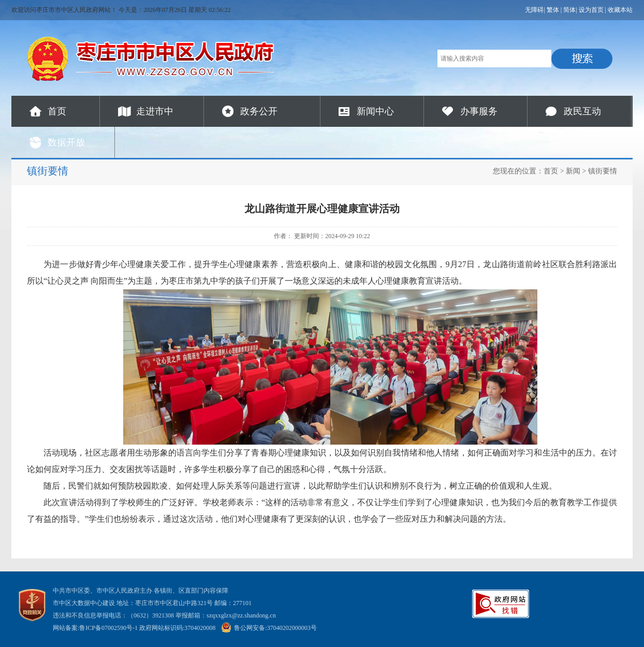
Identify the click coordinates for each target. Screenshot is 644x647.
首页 (57, 111)
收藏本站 (620, 10)
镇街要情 (603, 171)
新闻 (573, 171)
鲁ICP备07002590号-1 (108, 628)
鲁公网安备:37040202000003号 (269, 628)
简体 (569, 10)
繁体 (553, 10)
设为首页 (591, 10)
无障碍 (534, 10)
